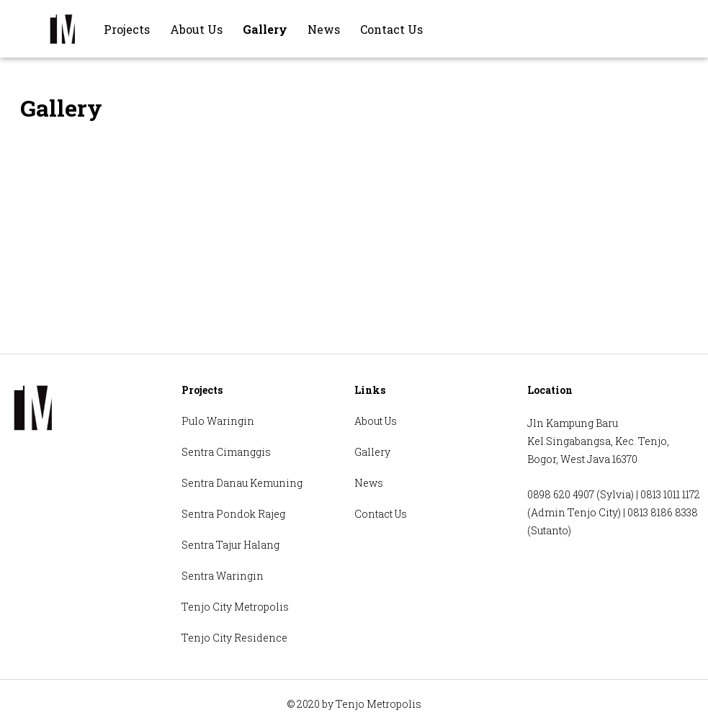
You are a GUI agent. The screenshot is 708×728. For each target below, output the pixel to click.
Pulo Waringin (218, 421)
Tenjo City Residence (234, 638)
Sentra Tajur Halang (230, 545)
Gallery (265, 29)
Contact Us (391, 29)
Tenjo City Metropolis (235, 607)
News (324, 29)
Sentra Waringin (223, 576)
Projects (127, 29)
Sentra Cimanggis (226, 452)
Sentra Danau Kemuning (242, 483)
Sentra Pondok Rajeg (233, 514)
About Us (196, 29)
